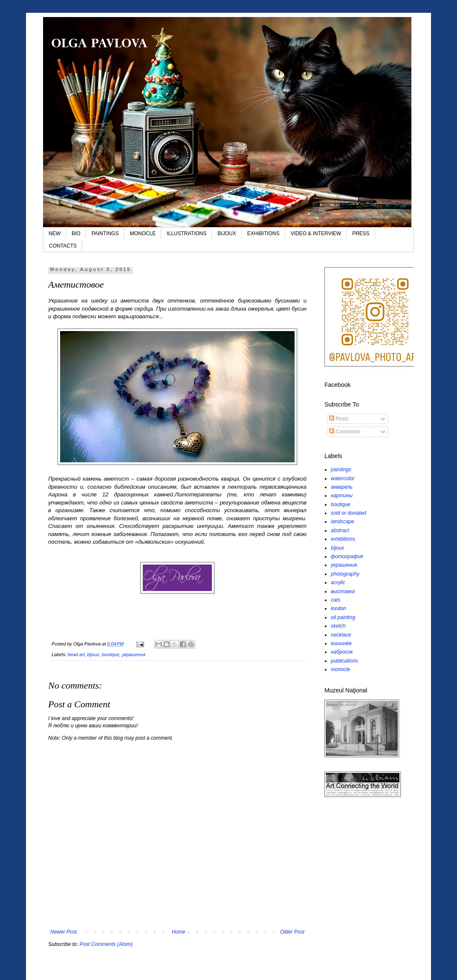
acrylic (338, 582)
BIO (76, 233)
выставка (343, 591)
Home (179, 932)
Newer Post (64, 932)
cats (336, 600)
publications (344, 661)
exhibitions (343, 539)
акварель (342, 487)
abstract (340, 530)
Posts (339, 419)
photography (345, 574)
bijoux (93, 654)
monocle (340, 669)
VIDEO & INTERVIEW (316, 233)
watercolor (343, 478)
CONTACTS (63, 246)
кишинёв (341, 643)
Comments (345, 432)
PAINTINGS (105, 233)
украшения (134, 654)
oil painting (343, 617)
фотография (347, 556)
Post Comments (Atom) (106, 944)
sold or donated (349, 513)
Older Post (292, 932)
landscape (343, 522)
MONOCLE (143, 233)
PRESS (361, 233)
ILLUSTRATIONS (187, 233)
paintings (341, 470)
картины (342, 496)
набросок (342, 652)
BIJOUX (227, 233)
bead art (76, 654)
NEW (55, 233)
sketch (338, 626)
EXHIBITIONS (263, 233)
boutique (111, 654)
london (338, 608)
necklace (341, 635)
